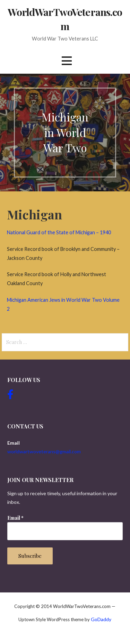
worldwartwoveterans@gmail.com (44, 451)
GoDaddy (101, 619)
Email (15, 518)
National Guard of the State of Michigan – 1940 (59, 232)
